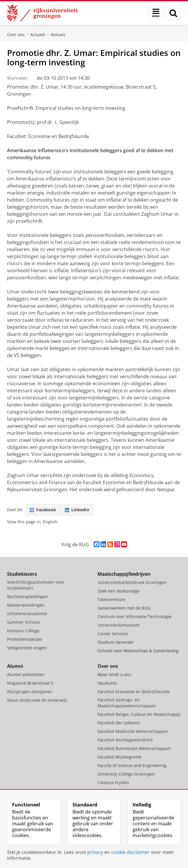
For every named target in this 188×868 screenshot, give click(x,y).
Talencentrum (111, 599)
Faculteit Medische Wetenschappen (133, 731)
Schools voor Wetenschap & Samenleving (138, 651)
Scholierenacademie (27, 614)
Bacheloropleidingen (28, 596)
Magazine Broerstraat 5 (30, 683)
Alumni (15, 666)
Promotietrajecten (25, 639)
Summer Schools (24, 622)
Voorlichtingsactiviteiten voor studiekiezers (36, 585)
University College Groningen (126, 774)
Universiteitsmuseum (119, 625)
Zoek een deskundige (118, 591)
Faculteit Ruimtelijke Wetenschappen (134, 748)
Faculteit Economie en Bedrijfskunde (134, 692)
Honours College (23, 631)
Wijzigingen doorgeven (30, 692)
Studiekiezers (22, 574)
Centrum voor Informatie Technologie (135, 616)
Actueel (38, 35)
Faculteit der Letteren (119, 723)
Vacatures (107, 683)
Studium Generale (116, 642)
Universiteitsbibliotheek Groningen (132, 582)
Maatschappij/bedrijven (124, 574)
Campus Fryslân (113, 782)
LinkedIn (77, 510)
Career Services (113, 634)
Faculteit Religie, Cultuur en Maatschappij (139, 714)
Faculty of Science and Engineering (132, 765)
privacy (95, 852)
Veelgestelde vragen (27, 648)
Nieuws (58, 35)
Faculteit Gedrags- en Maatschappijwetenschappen (127, 703)
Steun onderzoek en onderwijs (37, 700)
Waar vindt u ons (114, 674)
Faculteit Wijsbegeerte (119, 757)
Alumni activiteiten (26, 674)
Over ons (16, 35)
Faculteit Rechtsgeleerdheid (125, 740)
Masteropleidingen (26, 605)
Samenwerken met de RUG (124, 608)
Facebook (43, 510)
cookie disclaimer (130, 852)
